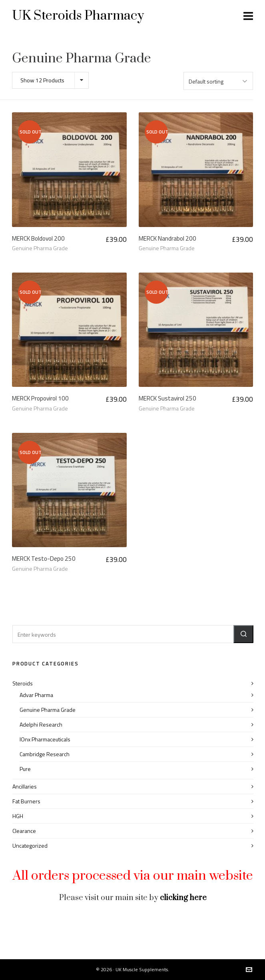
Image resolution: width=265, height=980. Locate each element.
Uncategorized (30, 846)
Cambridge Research (45, 754)
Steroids (23, 683)
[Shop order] (218, 81)
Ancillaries (25, 786)
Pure (25, 769)
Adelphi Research (41, 724)
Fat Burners (26, 801)
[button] (243, 634)
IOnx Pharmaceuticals (45, 739)
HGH (18, 816)
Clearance (24, 831)
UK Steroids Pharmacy (78, 16)
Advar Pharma (36, 695)
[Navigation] (248, 16)
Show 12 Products (42, 80)
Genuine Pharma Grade (40, 248)
